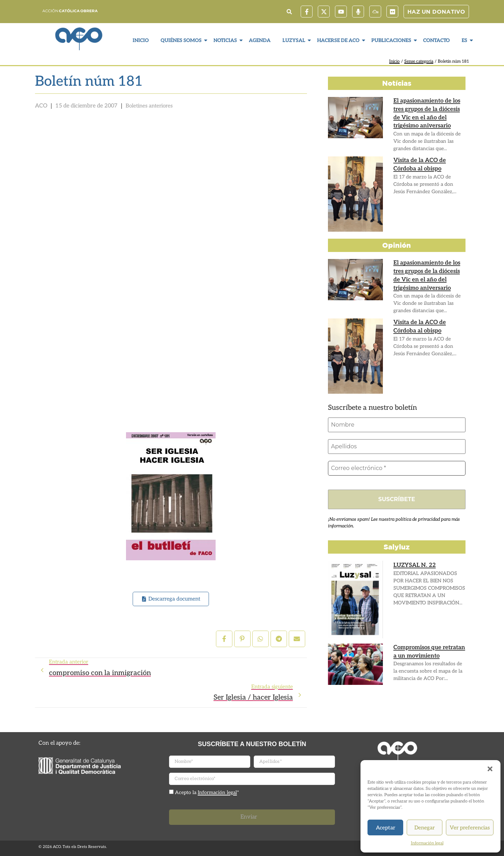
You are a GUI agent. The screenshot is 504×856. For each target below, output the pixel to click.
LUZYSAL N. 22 (414, 565)
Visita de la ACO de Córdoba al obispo (419, 164)
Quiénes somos (182, 40)
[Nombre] (397, 425)
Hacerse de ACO (339, 40)
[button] (490, 769)
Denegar (425, 828)
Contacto (436, 40)
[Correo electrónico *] (397, 468)
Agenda (260, 40)
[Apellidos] (397, 447)
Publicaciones (392, 40)
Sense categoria (419, 61)
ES (465, 40)
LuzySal (295, 40)
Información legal (427, 843)
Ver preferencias (470, 828)
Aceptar (386, 828)
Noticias (226, 40)
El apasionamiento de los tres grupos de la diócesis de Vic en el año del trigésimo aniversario (426, 113)
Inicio (141, 40)
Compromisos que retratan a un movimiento (429, 652)
